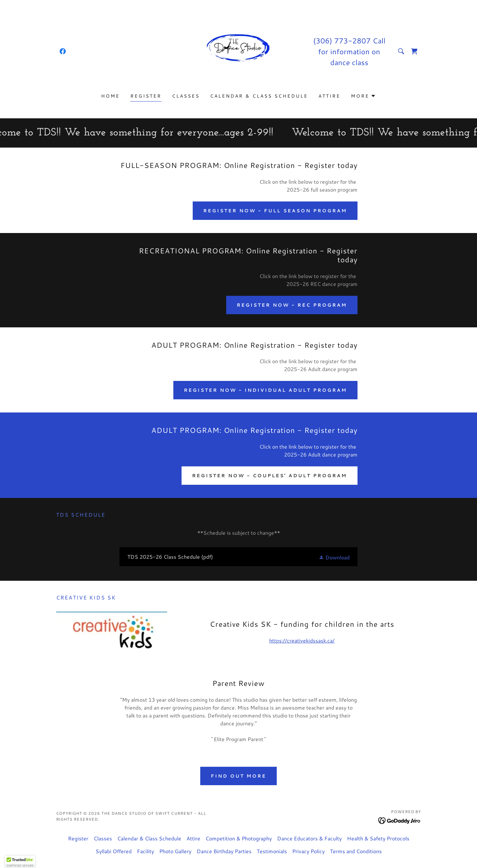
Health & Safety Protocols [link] (378, 838)
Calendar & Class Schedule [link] (259, 96)
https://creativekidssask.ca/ (302, 640)
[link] (63, 51)
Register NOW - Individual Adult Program (265, 390)
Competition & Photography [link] (239, 838)
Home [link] (110, 96)
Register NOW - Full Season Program (275, 211)
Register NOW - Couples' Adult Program (270, 476)
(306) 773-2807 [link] (342, 41)
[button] (363, 96)
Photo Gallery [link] (175, 851)
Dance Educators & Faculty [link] (309, 838)
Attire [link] (329, 96)
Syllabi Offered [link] (114, 851)
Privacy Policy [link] (308, 851)
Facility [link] (145, 851)
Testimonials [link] (272, 851)
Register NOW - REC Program (292, 305)
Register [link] (146, 96)
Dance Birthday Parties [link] (224, 851)
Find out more (238, 776)
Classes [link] (186, 96)
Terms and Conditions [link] (356, 851)
